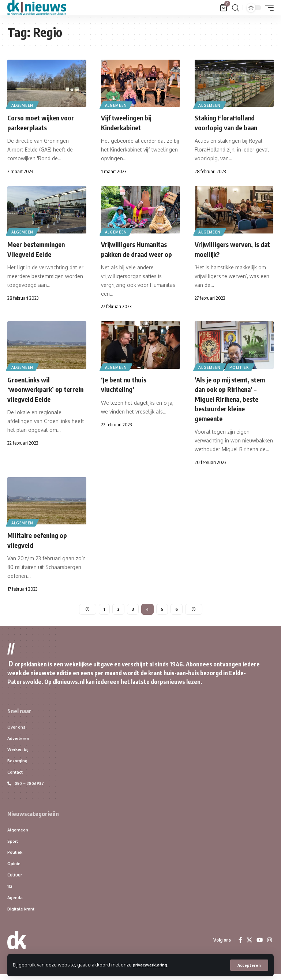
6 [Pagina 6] (177, 608)
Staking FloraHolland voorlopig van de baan (229, 122)
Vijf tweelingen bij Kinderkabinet (130, 122)
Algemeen (23, 105)
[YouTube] (259, 946)
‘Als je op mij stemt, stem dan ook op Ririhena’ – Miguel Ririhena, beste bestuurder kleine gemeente (234, 398)
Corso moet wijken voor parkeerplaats (45, 122)
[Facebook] (239, 946)
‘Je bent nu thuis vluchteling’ (127, 383)
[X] (248, 946)
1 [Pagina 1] (104, 608)
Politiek (241, 366)
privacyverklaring (153, 965)
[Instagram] (269, 946)
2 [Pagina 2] (118, 608)
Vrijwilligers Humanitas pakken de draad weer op (140, 248)
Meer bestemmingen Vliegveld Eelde (40, 248)
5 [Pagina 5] (162, 608)
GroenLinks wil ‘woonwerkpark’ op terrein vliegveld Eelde (43, 388)
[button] (249, 965)
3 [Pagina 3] (133, 608)
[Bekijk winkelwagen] (224, 8)
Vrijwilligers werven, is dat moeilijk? (231, 248)
